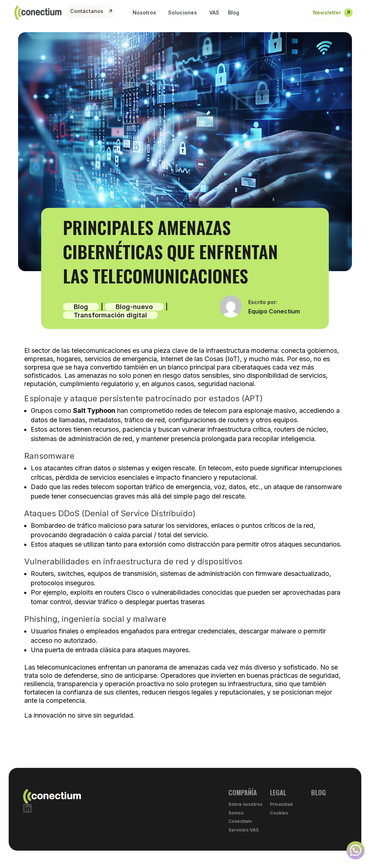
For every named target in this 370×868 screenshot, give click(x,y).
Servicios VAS (244, 830)
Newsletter (327, 12)
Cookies (279, 813)
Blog (81, 307)
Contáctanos (87, 11)
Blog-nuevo (134, 307)
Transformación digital (110, 315)
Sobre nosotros (245, 804)
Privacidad (281, 804)
